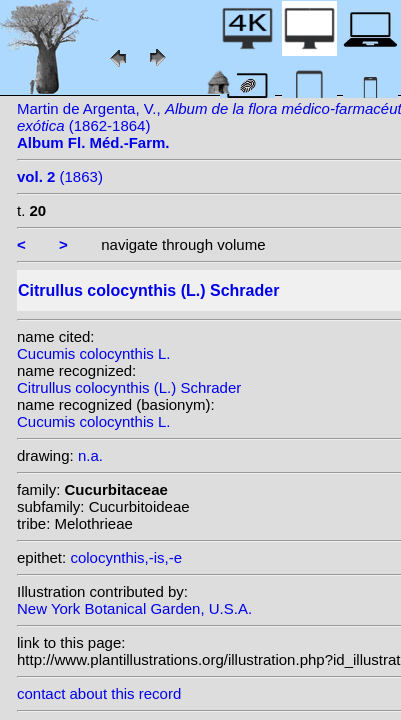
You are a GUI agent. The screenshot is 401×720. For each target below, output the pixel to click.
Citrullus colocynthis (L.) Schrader (129, 387)
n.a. (90, 455)
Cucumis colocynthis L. (93, 353)
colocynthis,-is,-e (126, 557)
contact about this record (99, 693)
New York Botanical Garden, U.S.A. (134, 608)
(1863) (60, 176)
